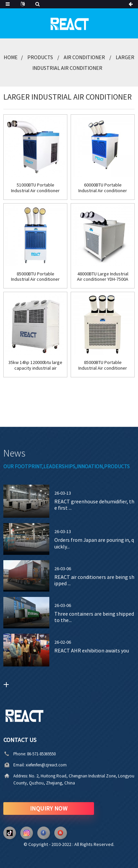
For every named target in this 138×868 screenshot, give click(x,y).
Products (40, 57)
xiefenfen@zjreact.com (32, 765)
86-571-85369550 (28, 754)
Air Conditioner (84, 57)
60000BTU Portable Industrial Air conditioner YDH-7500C (103, 188)
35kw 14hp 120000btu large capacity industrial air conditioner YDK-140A (35, 365)
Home (11, 57)
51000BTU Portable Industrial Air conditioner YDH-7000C (35, 188)
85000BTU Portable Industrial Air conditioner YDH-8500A (103, 365)
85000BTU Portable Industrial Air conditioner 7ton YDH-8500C (35, 277)
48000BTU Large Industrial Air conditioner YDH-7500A (103, 277)
